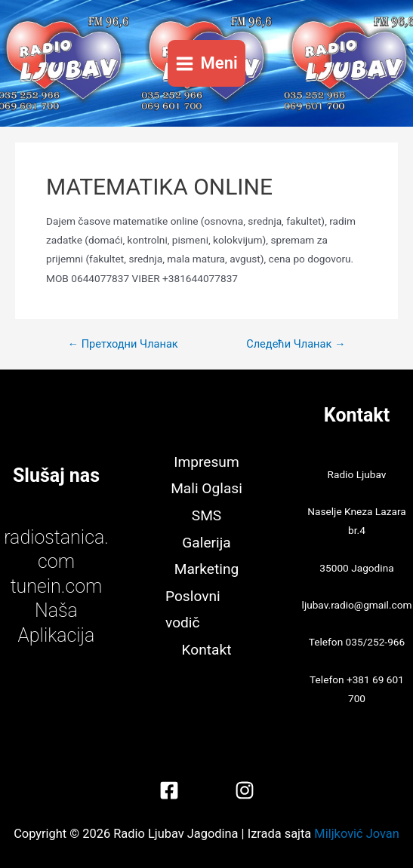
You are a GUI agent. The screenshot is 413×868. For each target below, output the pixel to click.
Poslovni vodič (193, 610)
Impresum (206, 462)
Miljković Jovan (356, 834)
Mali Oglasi (206, 488)
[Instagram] (245, 790)
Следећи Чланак (296, 344)
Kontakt (207, 650)
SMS (206, 515)
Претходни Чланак (122, 344)
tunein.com (57, 586)
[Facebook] (169, 790)
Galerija (206, 543)
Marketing (207, 569)
